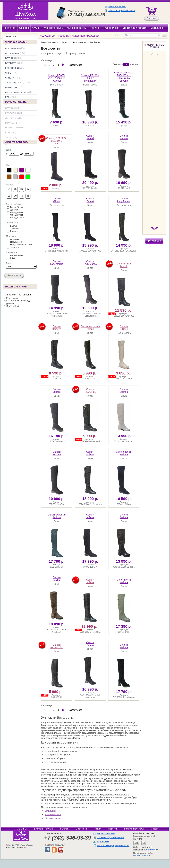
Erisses (57, 390)
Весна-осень (17, 255)
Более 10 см (16, 207)
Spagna (124, 77)
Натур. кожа (16, 242)
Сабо (8, 73)
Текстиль (15, 247)
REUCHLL (90, 390)
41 (28, 196)
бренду (73, 54)
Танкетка (15, 228)
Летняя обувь (14, 118)
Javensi (57, 78)
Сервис (155, 829)
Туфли (9, 138)
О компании (82, 829)
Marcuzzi (57, 328)
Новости (113, 829)
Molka (57, 579)
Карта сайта (103, 841)
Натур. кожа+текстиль (21, 244)
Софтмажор (151, 850)
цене (61, 54)
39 (15, 196)
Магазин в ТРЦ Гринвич (18, 295)
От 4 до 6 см (16, 212)
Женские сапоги (53, 814)
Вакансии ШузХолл (134, 829)
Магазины (22, 829)
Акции (98, 829)
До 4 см (14, 210)
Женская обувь (16, 42)
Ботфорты (11, 63)
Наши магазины (16, 287)
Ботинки (10, 58)
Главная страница (49, 42)
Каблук (14, 226)
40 (22, 196)
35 (15, 189)
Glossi (57, 200)
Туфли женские (15, 83)
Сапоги (10, 78)
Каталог (65, 42)
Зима (13, 258)
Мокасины (12, 87)
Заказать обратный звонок (122, 10)
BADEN (124, 137)
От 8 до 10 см (17, 217)
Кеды (8, 97)
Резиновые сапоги (17, 92)
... (54, 65)
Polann (90, 328)
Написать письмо (117, 6)
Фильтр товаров (16, 143)
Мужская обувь (16, 102)
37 (28, 189)
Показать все (75, 65)
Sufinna (124, 390)
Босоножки (12, 48)
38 (9, 196)
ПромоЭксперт (142, 856)
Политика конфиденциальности (113, 845)
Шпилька (15, 231)
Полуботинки (14, 128)
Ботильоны (12, 53)
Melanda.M (90, 78)
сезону (81, 54)
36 (22, 189)
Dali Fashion (57, 646)
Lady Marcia (124, 200)
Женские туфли (53, 818)
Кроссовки (12, 68)
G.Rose (124, 328)
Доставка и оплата (43, 829)
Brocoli (90, 137)
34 (9, 189)
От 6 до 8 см (16, 215)
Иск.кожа (15, 239)
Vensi (57, 141)
